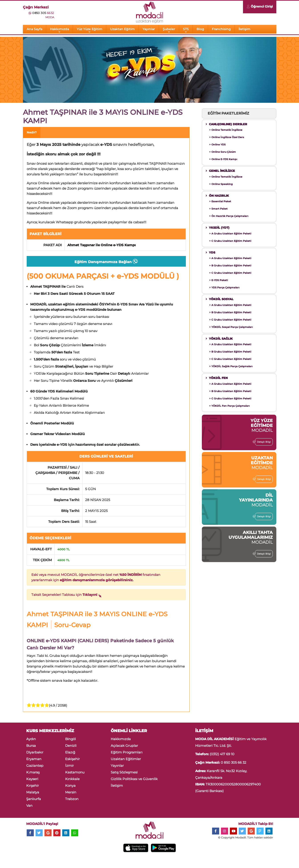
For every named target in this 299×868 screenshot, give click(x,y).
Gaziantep (35, 766)
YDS (210, 252)
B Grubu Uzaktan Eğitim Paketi (230, 266)
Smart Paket (219, 209)
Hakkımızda (59, 30)
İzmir (69, 766)
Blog (200, 29)
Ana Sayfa (34, 29)
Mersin (71, 792)
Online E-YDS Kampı (223, 159)
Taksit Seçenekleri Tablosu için (66, 595)
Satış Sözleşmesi (124, 772)
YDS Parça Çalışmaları (225, 287)
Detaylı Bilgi (263, 442)
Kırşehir (33, 786)
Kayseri (32, 779)
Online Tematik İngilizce (226, 130)
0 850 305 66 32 (234, 762)
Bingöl (70, 739)
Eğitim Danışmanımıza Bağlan (106, 262)
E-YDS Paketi (219, 280)
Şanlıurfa (34, 799)
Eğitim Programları (127, 752)
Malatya (33, 792)
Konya (70, 786)
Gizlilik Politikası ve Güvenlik (134, 779)
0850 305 (43, 13)
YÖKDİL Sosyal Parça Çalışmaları (231, 327)
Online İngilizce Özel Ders (227, 137)
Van (29, 806)
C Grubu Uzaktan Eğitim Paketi (230, 241)
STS (186, 30)
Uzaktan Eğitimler (126, 759)
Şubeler (169, 30)
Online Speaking (221, 184)
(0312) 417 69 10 (222, 754)
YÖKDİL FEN (217, 378)
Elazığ (70, 752)
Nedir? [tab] (32, 132)
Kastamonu (75, 772)
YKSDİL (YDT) (218, 228)
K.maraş (33, 772)
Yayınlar (149, 29)
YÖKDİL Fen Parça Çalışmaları (230, 406)
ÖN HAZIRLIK (217, 196)
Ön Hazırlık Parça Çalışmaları (229, 216)
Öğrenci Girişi (260, 7)
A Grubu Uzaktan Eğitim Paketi (230, 234)
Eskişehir (72, 759)
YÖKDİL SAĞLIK (219, 339)
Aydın (31, 739)
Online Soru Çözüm (223, 152)
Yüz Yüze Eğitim (89, 30)
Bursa (31, 746)
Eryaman (34, 759)
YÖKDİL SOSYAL (220, 299)
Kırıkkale (72, 779)
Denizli (71, 746)
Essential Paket (220, 201)
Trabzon (72, 799)
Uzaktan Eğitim (122, 29)
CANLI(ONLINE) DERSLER (226, 124)
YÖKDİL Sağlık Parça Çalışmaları (231, 366)
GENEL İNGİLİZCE (220, 171)
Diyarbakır (35, 752)
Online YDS (218, 145)
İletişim (244, 29)
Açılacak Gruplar (124, 746)
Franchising (221, 29)
